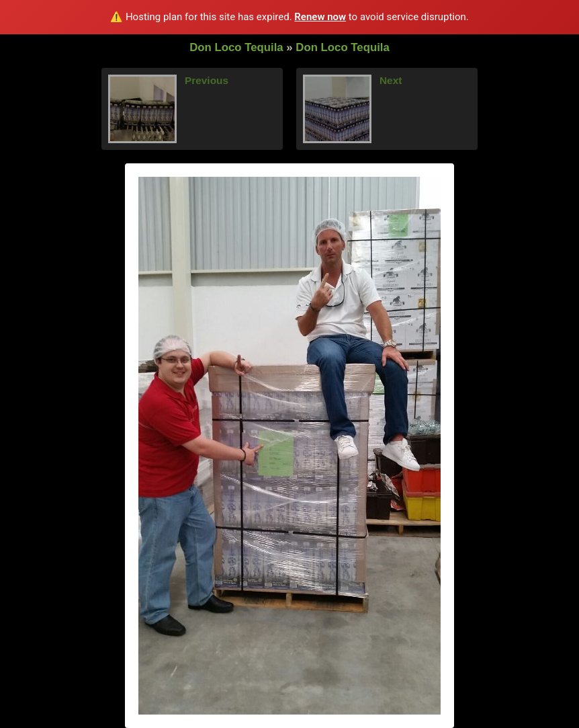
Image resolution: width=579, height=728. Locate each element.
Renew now (320, 17)
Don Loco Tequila (236, 47)
